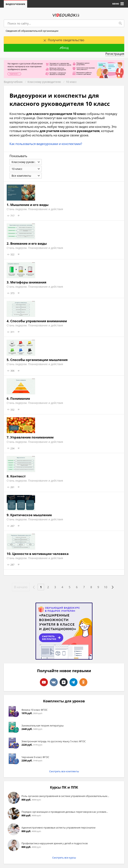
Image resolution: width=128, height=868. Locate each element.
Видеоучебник (15, 4)
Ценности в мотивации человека (40, 554)
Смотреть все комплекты (64, 772)
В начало (20, 587)
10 (107, 588)
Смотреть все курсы (64, 858)
